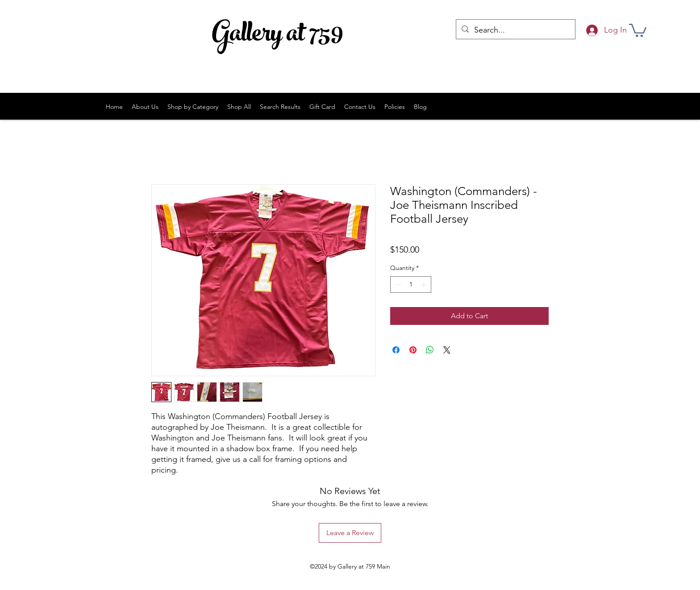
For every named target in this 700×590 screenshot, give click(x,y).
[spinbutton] (411, 285)
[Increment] (424, 285)
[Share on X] (447, 350)
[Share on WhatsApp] (430, 350)
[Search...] (515, 30)
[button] (638, 30)
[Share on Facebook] (396, 350)
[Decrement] (397, 285)
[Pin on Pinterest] (413, 350)
